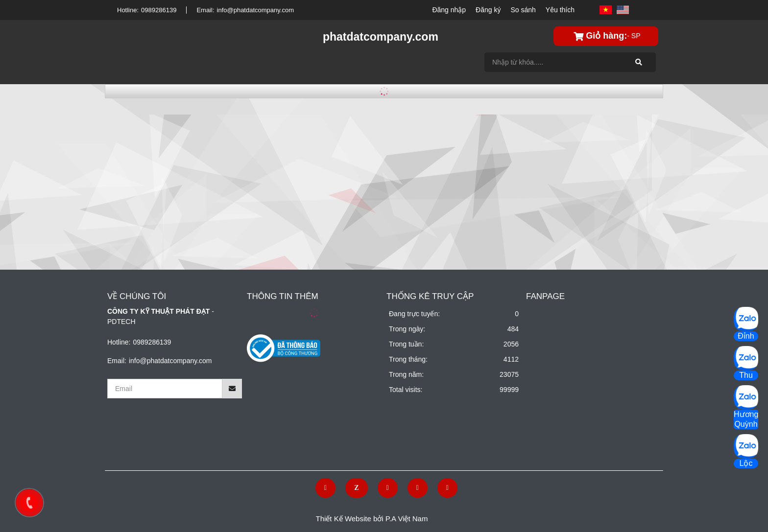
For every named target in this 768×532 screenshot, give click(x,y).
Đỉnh (746, 336)
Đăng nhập (449, 10)
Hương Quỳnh (746, 419)
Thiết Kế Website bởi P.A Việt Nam (372, 519)
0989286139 (159, 10)
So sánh (523, 10)
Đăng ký (488, 10)
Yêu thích (560, 10)
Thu (746, 375)
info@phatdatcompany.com (256, 10)
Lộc (746, 463)
